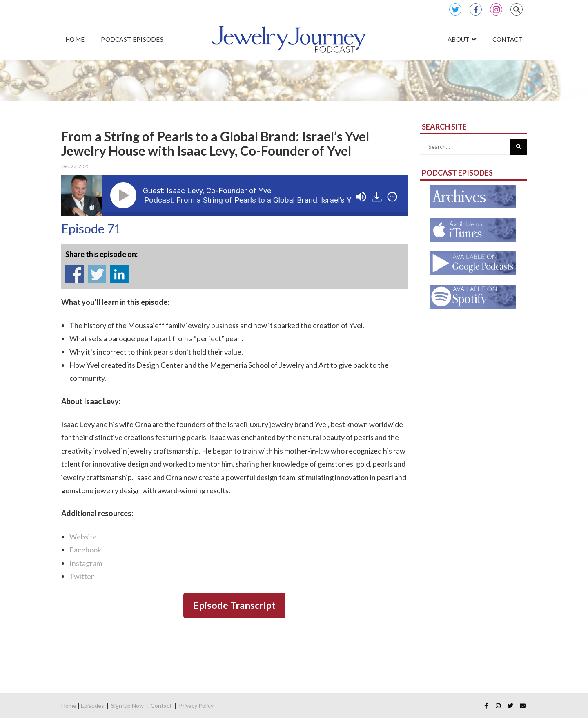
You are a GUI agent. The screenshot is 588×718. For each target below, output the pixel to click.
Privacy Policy (196, 706)
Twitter (455, 9)
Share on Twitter (97, 274)
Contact (161, 706)
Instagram (496, 9)
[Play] (125, 195)
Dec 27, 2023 (76, 166)
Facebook (476, 9)
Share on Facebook (75, 274)
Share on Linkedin (119, 274)
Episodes (92, 706)
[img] (392, 197)
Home (69, 706)
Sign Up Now (127, 706)
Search (517, 9)
